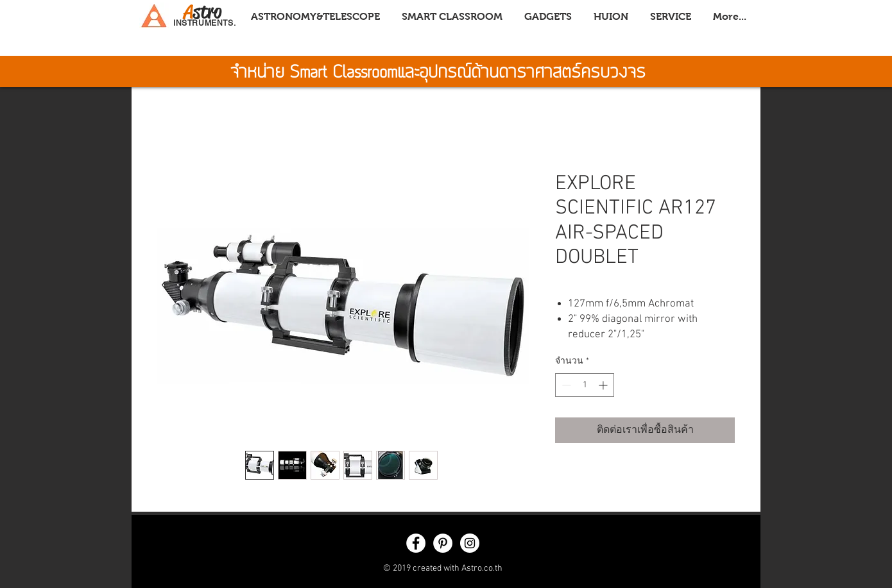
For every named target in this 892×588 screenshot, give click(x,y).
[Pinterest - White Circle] (443, 543)
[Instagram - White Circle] (470, 543)
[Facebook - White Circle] (416, 543)
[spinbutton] (585, 385)
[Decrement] (565, 385)
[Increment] (604, 385)
